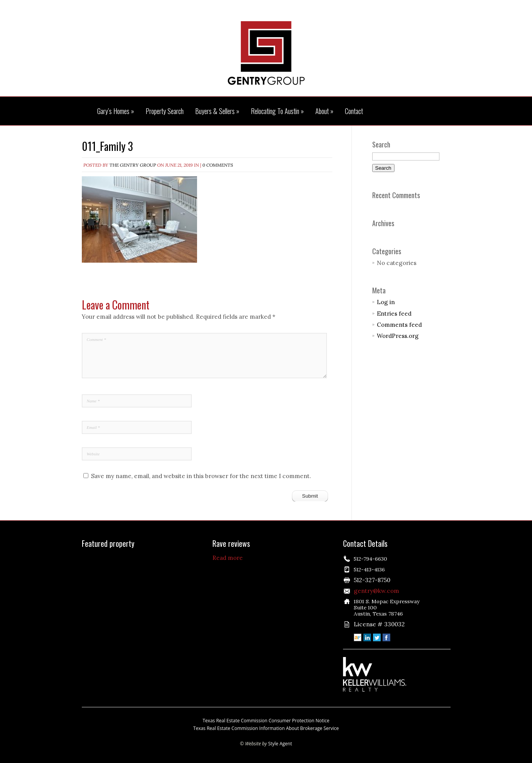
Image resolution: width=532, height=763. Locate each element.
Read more (228, 558)
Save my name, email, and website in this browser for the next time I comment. (201, 476)
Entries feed (394, 314)
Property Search (165, 111)
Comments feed (399, 325)
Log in (386, 302)
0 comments (218, 165)
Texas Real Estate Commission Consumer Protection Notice (266, 721)
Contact (354, 111)
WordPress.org (398, 336)
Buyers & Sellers (217, 111)
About (324, 111)
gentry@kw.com (376, 591)
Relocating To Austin (277, 111)
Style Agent (280, 744)
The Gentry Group (266, 53)
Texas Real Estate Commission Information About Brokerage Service (266, 728)
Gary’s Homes (116, 111)
